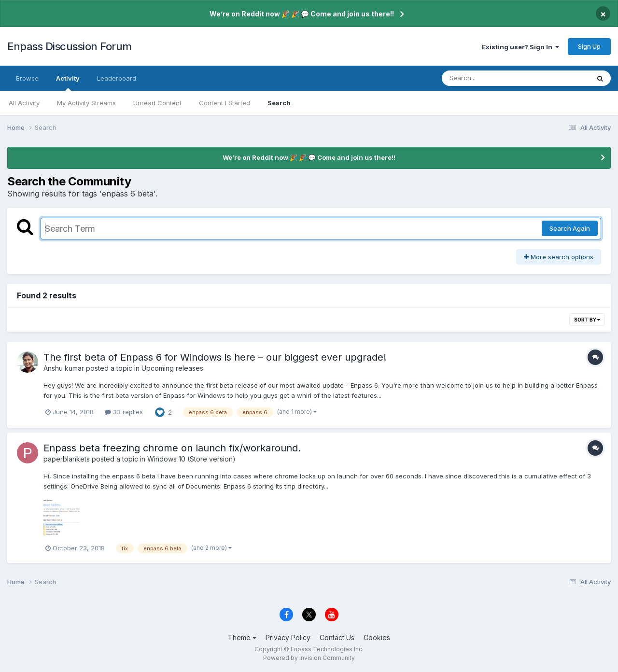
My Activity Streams (86, 103)
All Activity (24, 103)
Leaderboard (117, 78)
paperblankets (67, 459)
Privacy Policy (288, 637)
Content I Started (225, 103)
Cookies (377, 637)
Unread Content (157, 103)
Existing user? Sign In (520, 47)
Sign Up (589, 46)
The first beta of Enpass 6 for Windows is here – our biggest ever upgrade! (215, 357)
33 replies (124, 412)
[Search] (489, 78)
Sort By (587, 320)
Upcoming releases (172, 368)
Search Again (570, 228)
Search (279, 103)
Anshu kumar (64, 368)
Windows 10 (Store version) (191, 459)
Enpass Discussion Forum (70, 46)
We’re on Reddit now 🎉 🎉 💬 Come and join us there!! (302, 14)
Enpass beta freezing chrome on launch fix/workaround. (172, 448)
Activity (68, 83)
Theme (242, 637)
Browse (27, 78)
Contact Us (337, 637)
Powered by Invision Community (309, 658)
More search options (559, 257)
